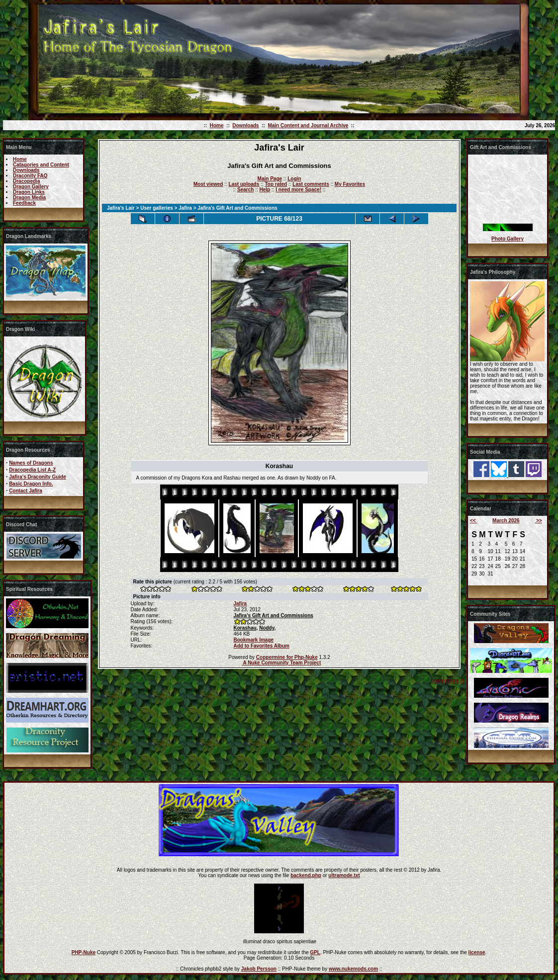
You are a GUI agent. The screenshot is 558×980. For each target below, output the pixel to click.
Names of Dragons (31, 463)
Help (265, 190)
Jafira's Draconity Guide (38, 477)
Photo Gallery (508, 239)
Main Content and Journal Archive (308, 125)
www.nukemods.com (353, 969)
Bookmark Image (253, 640)
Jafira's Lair (121, 208)
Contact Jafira (26, 491)
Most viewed (208, 184)
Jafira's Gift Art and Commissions (273, 615)
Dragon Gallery (31, 187)
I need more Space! (298, 190)
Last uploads (244, 184)
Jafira (185, 208)
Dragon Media (29, 198)
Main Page (270, 179)
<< (473, 521)
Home (217, 125)
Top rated (276, 184)
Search (245, 190)
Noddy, (267, 628)
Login (294, 179)
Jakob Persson (259, 969)
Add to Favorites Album (261, 646)
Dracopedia (26, 181)
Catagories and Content (41, 165)
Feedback (24, 203)
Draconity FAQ (30, 176)
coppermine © (447, 681)
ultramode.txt (344, 875)
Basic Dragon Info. (31, 484)
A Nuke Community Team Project (281, 663)
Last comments (311, 184)
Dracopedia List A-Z (32, 470)
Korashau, (245, 628)
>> (538, 521)
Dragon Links (29, 192)
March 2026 (506, 521)
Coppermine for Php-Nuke (287, 657)
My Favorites (350, 184)
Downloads (245, 125)
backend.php (306, 875)
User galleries (157, 208)
